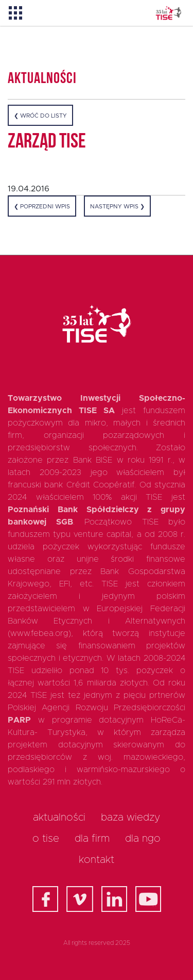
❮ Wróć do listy (40, 116)
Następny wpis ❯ (117, 207)
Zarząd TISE (47, 142)
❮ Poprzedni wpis (42, 207)
